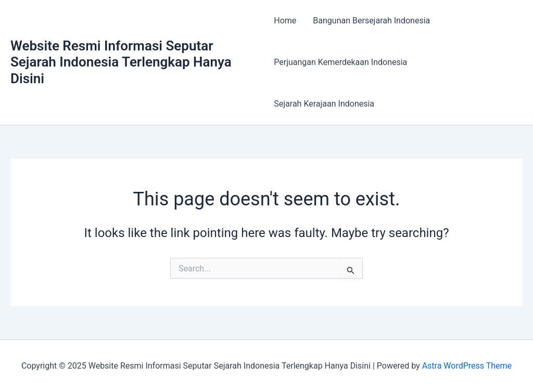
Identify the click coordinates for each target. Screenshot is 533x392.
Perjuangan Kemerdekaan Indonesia (340, 62)
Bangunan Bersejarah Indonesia (371, 21)
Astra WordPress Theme (467, 366)
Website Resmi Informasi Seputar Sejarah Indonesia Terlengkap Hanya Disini (121, 62)
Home (285, 21)
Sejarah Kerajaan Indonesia (324, 104)
